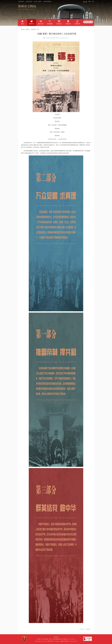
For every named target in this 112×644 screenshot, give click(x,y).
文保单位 (68, 24)
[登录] (92, 2)
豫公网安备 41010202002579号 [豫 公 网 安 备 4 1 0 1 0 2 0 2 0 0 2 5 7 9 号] (68, 641)
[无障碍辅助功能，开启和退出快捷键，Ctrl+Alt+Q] (85, 2)
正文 (38, 29)
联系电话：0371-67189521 (69, 639)
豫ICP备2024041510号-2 (41, 641)
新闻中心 (32, 24)
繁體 (90, 2)
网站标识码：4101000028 (53, 641)
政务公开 (41, 24)
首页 (22, 24)
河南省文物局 (29, 2)
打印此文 (82, 629)
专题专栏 (77, 24)
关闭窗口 (88, 629)
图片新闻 (34, 29)
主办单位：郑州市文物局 (43, 639)
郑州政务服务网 (47, 2)
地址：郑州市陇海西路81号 (56, 639)
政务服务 (50, 24)
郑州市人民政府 (38, 2)
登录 (93, 2)
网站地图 (56, 637)
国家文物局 (21, 2)
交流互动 (59, 24)
